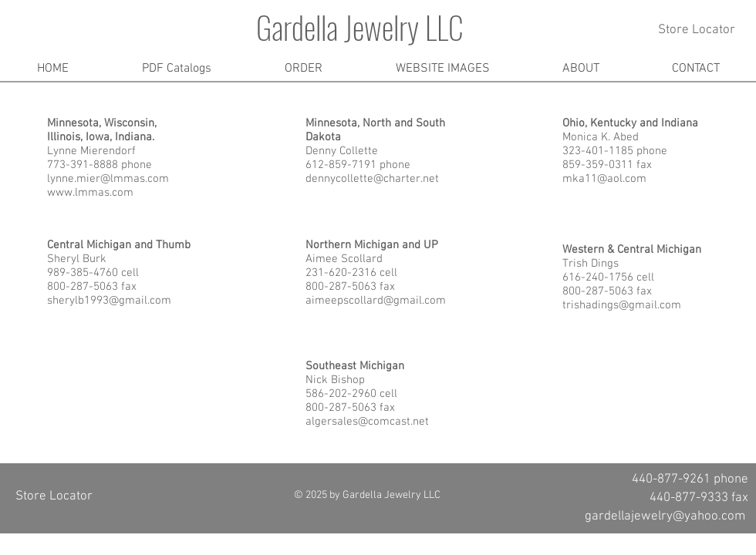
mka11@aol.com (604, 179)
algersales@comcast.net (367, 422)
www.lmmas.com (90, 193)
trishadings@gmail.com (622, 305)
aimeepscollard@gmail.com (376, 301)
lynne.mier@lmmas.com (108, 179)
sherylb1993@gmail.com (109, 301)
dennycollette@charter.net (372, 179)
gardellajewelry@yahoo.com (665, 516)
